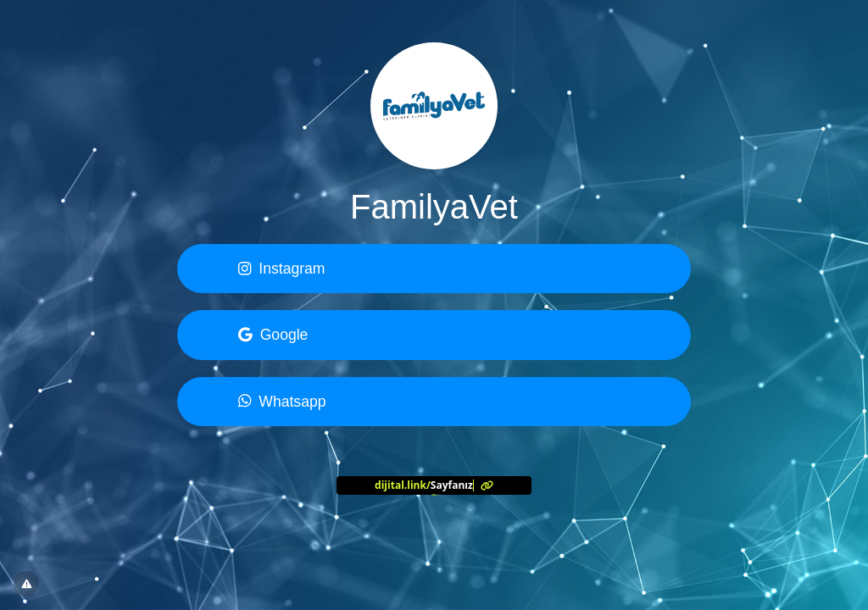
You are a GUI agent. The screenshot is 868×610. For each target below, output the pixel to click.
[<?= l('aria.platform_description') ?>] (434, 485)
